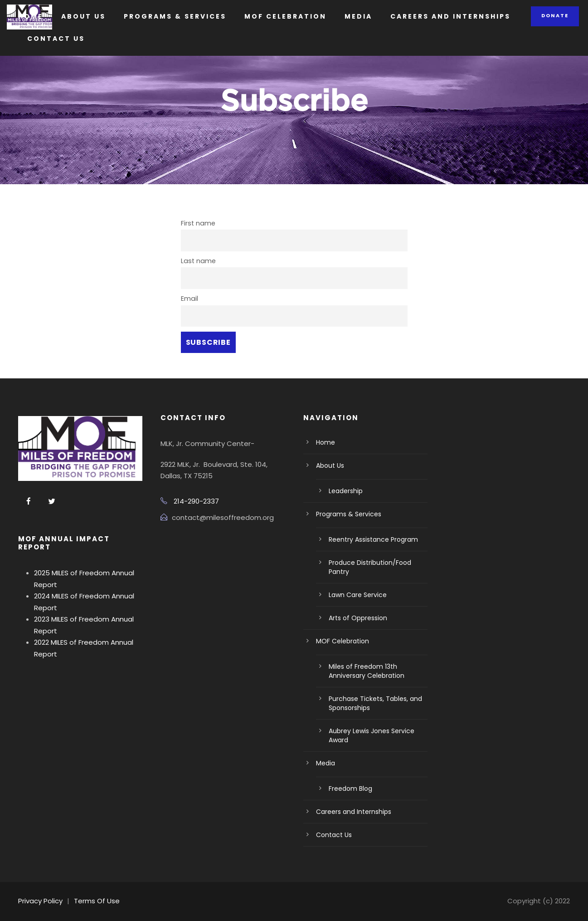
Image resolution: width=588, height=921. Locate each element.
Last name (198, 261)
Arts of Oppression (358, 618)
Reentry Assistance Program (373, 539)
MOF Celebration (285, 16)
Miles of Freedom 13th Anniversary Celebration (367, 671)
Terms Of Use (97, 901)
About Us (83, 16)
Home (31, 16)
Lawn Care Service (358, 595)
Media (358, 16)
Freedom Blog (350, 789)
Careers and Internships (450, 16)
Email (190, 299)
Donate (555, 15)
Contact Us (56, 39)
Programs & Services (175, 16)
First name (198, 223)
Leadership (346, 491)
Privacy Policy (40, 901)
